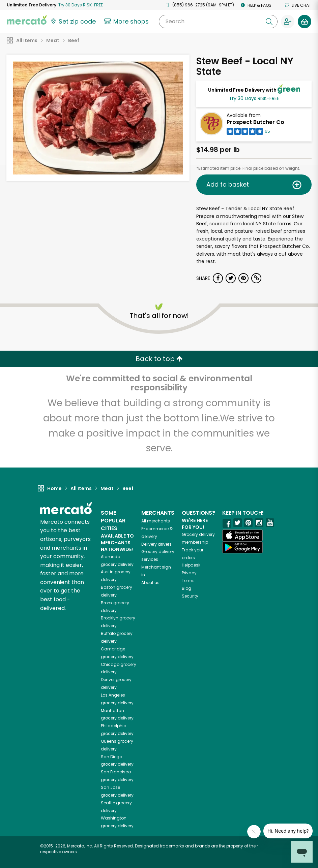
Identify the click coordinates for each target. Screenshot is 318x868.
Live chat (298, 5)
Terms (188, 581)
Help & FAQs (256, 5)
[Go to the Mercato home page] (27, 20)
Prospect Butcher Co (255, 122)
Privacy (189, 573)
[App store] (242, 536)
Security (190, 596)
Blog (186, 588)
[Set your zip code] (73, 22)
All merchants (156, 521)
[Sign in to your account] (288, 22)
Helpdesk (191, 565)
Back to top (159, 359)
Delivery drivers (156, 544)
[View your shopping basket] (305, 22)
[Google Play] (242, 547)
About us (150, 583)
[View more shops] (127, 22)
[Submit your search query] (269, 22)
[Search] (218, 22)
